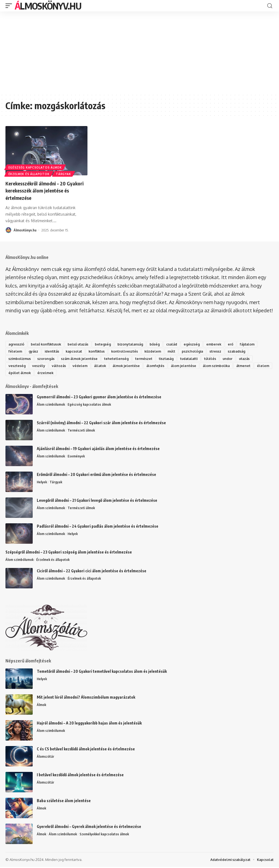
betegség (106, 344)
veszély (39, 366)
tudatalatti (194, 359)
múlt (177, 351)
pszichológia (198, 351)
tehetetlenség (119, 359)
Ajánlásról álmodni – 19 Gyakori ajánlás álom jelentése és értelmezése (98, 449)
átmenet (249, 366)
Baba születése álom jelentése (64, 802)
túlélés (216, 359)
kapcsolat (76, 351)
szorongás (47, 359)
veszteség (17, 366)
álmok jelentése (128, 366)
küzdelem (157, 351)
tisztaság (170, 359)
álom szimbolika (221, 366)
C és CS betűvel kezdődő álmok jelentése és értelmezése (86, 750)
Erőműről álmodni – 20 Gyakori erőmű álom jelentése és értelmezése (96, 475)
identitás (53, 351)
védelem (81, 366)
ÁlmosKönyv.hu (48, 6)
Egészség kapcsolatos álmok (35, 166)
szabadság (244, 351)
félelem (15, 351)
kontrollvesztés (128, 351)
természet (147, 359)
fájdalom (254, 344)
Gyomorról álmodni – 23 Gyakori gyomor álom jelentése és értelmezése (99, 398)
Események (77, 457)
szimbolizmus (20, 359)
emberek (220, 344)
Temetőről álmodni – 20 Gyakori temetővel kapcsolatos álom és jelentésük (102, 672)
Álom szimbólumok (51, 405)
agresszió (17, 344)
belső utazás (81, 344)
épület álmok (39, 373)
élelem (15, 373)
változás (59, 366)
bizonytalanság (134, 344)
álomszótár (148, 294)
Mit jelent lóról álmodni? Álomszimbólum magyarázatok (86, 698)
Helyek (42, 483)
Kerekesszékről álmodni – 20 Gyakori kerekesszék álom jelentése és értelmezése (38, 190)
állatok (101, 366)
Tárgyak (65, 174)
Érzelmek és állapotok (29, 174)
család (177, 344)
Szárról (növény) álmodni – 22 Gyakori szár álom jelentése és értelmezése (101, 424)
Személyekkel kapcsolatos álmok (106, 835)
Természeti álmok (82, 431)
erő (237, 344)
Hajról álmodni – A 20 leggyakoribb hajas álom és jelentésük (89, 724)
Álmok (42, 706)
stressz (222, 351)
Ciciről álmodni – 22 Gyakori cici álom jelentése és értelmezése (92, 572)
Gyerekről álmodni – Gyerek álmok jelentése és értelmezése (89, 828)
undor (234, 359)
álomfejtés (158, 366)
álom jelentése (187, 366)
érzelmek (66, 373)
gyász (34, 351)
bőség (159, 344)
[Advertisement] (139, 52)
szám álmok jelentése (82, 359)
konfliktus (100, 351)
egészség (197, 344)
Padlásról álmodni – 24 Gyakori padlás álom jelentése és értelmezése (98, 527)
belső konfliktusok (47, 344)
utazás (251, 359)
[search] (270, 6)
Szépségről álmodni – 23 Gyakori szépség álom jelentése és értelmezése (69, 553)
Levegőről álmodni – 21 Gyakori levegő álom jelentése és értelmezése (97, 501)
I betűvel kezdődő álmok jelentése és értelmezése (80, 776)
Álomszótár (46, 758)
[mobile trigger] (10, 6)
